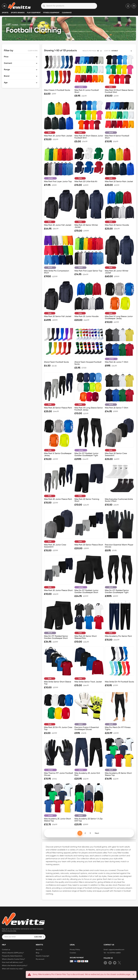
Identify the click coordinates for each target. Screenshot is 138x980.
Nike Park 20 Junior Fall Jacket (58, 225)
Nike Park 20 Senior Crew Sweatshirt (116, 454)
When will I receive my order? (13, 969)
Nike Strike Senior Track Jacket (88, 682)
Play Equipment (34, 13)
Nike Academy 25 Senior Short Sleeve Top (118, 774)
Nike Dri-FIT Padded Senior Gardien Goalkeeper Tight (117, 591)
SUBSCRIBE (39, 937)
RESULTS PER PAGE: (89, 51)
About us (39, 949)
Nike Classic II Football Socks (57, 90)
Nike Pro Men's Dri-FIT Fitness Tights (118, 728)
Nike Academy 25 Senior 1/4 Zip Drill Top (89, 820)
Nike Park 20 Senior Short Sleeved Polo (86, 637)
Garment (8, 63)
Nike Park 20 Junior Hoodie (86, 316)
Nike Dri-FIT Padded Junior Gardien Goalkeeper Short (86, 591)
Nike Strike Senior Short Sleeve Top (58, 683)
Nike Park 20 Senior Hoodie (117, 225)
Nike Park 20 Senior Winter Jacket (86, 226)
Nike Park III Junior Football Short (87, 91)
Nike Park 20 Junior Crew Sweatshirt (55, 546)
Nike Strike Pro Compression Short (57, 272)
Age (6, 83)
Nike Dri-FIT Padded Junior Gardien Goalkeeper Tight (86, 454)
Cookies (73, 953)
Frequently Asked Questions (12, 956)
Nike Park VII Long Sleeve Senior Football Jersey (89, 409)
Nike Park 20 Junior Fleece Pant (58, 499)
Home (8, 25)
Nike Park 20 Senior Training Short (87, 500)
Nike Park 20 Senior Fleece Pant (58, 408)
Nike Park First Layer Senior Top (88, 271)
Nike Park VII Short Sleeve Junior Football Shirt (89, 137)
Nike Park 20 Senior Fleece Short (89, 545)
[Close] (133, 974)
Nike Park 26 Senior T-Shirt (117, 408)
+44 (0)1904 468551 (114, 953)
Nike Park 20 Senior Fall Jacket (58, 316)
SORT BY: (108, 51)
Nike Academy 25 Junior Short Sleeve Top (57, 820)
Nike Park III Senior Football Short (117, 137)
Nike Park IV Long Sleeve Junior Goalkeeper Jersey (119, 317)
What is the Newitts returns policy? (15, 965)
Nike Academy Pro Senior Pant (118, 636)
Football (15, 25)
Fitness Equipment (51, 13)
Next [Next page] (97, 833)
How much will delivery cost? (12, 962)
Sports (5, 13)
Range (7, 70)
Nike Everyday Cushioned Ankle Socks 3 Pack (119, 500)
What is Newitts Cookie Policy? (13, 959)
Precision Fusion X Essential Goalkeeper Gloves (87, 728)
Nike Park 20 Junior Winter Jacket (117, 272)
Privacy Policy (75, 949)
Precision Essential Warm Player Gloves (119, 546)
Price (6, 57)
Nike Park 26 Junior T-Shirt (117, 362)
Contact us (6, 949)
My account (40, 959)
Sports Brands (18, 13)
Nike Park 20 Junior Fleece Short (58, 590)
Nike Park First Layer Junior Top (58, 181)
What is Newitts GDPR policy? (13, 953)
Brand (7, 76)
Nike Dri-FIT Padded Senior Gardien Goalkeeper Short (56, 637)
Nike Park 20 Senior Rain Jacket (119, 181)
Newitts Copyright (43, 956)
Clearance (67, 13)
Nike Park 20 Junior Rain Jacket (58, 136)
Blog (37, 953)
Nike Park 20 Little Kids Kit (86, 181)
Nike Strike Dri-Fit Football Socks (119, 682)
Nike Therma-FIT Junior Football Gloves (59, 774)
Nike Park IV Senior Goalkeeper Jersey (58, 454)
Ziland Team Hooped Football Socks (88, 363)
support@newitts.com (116, 949)
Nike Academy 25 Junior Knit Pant (87, 774)
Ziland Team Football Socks (56, 362)
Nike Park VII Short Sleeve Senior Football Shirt (119, 91)
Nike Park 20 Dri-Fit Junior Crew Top (58, 728)
